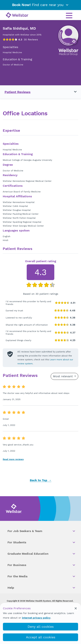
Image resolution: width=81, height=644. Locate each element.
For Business (42, 565)
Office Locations (25, 113)
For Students (42, 542)
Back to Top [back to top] (41, 480)
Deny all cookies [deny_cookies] (41, 627)
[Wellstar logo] (17, 15)
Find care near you (41, 5)
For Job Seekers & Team (42, 531)
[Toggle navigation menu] (73, 92)
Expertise (11, 131)
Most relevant (63, 376)
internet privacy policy (36, 618)
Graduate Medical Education (42, 554)
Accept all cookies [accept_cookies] (41, 637)
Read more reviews (13, 459)
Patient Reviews (18, 92)
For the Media (42, 576)
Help (42, 588)
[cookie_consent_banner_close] (76, 608)
